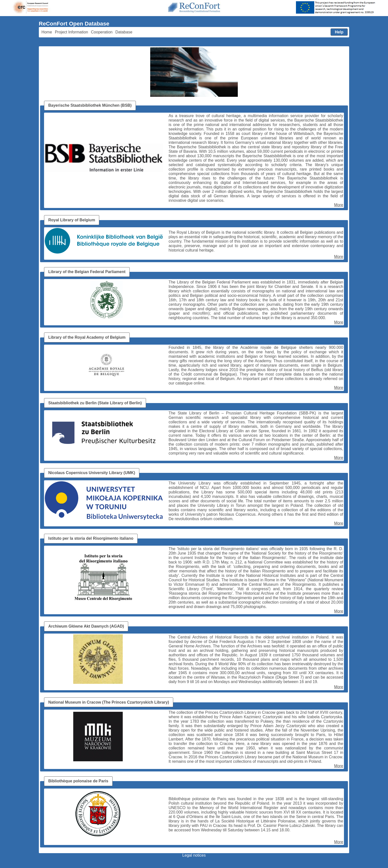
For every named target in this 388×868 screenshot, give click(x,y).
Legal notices (194, 855)
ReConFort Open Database (74, 24)
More (339, 205)
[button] (339, 32)
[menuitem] (47, 32)
